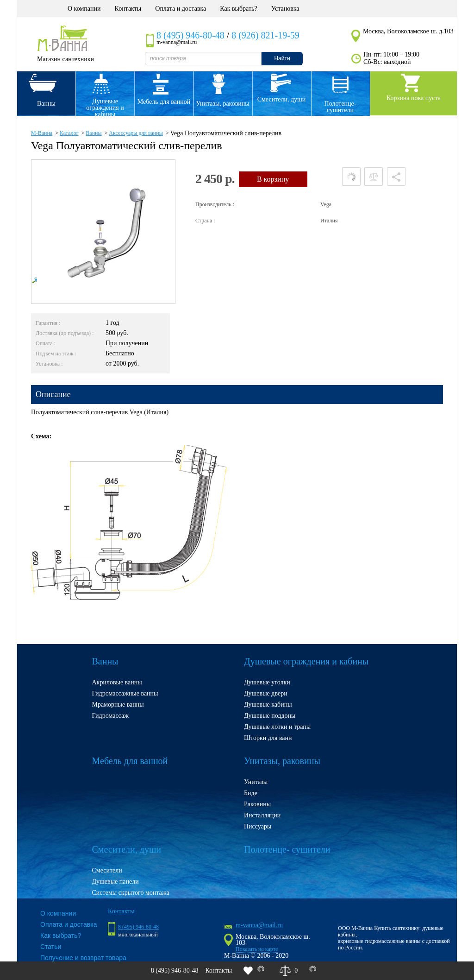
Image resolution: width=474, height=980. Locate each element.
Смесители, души (282, 99)
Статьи (51, 947)
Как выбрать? (238, 9)
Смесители (107, 870)
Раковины (257, 804)
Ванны (46, 104)
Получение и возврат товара (83, 958)
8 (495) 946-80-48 (190, 35)
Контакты (128, 9)
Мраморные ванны (118, 705)
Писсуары (258, 826)
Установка (285, 9)
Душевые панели (115, 882)
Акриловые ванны (117, 682)
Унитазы (256, 782)
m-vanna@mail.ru (259, 925)
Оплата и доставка (181, 9)
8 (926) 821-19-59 (265, 35)
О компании (84, 9)
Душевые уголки (267, 682)
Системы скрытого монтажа (131, 893)
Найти (282, 58)
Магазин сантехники (65, 59)
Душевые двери (266, 693)
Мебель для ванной (164, 102)
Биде (251, 793)
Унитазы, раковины (222, 104)
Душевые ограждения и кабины (105, 107)
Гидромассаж (110, 716)
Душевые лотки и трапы (277, 727)
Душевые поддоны (270, 716)
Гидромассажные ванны (125, 693)
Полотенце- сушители (340, 107)
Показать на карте (257, 949)
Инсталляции (262, 815)
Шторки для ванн (268, 738)
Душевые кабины (268, 705)
